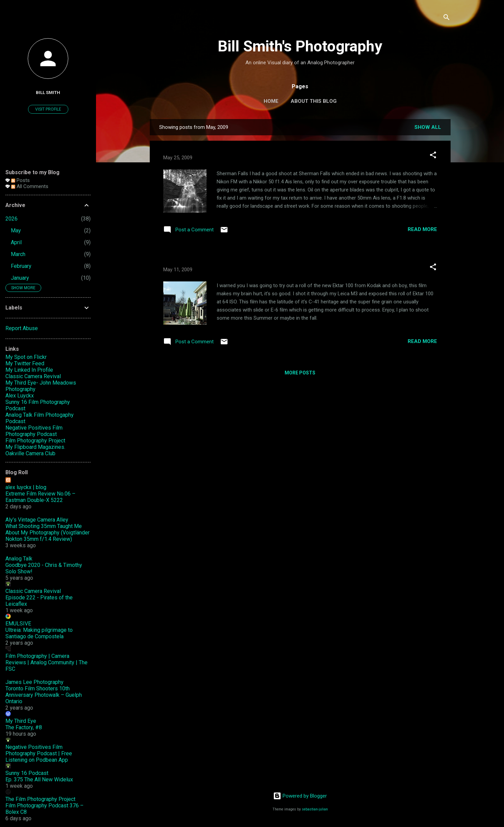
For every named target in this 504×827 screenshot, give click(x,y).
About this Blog (314, 101)
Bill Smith (48, 92)
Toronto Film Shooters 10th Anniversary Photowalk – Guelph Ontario (44, 695)
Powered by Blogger (300, 796)
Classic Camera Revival (33, 376)
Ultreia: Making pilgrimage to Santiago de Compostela (39, 633)
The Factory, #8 (24, 727)
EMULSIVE (18, 624)
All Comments (30, 186)
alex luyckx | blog (26, 487)
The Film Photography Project (40, 799)
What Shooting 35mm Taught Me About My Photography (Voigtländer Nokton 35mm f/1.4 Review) (47, 533)
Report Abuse (22, 328)
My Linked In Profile (29, 370)
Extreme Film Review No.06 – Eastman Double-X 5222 (40, 497)
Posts (20, 180)
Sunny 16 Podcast (27, 773)
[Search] (447, 18)
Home (271, 101)
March (18, 254)
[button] (433, 156)
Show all (428, 127)
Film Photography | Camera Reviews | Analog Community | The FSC (46, 662)
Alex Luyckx (20, 396)
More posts (300, 373)
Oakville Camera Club (30, 453)
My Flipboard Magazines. (35, 447)
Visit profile (48, 109)
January (20, 278)
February (21, 266)
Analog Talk (19, 559)
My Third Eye (21, 721)
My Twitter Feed (25, 363)
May (16, 231)
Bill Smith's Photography (300, 46)
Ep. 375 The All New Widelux (39, 779)
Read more (422, 229)
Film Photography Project (35, 441)
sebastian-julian (315, 809)
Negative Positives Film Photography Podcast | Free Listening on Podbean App (39, 753)
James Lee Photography (34, 682)
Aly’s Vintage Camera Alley (37, 520)
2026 (11, 219)
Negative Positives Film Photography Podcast (34, 431)
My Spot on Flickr (26, 357)
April (16, 242)
